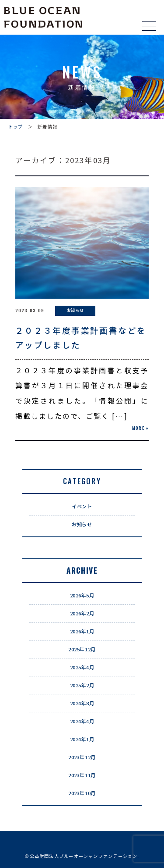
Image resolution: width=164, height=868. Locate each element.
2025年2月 (82, 685)
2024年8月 (82, 703)
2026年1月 (82, 631)
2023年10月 (82, 793)
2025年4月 (82, 667)
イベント (82, 506)
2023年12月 (82, 757)
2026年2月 (82, 613)
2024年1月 (82, 739)
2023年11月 (82, 775)
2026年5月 (82, 595)
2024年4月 (82, 721)
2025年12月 (82, 649)
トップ (16, 127)
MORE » (140, 428)
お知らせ (82, 524)
